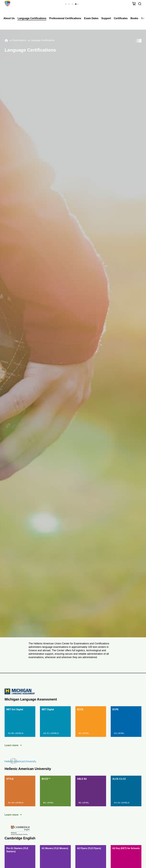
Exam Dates (91, 18)
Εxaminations (19, 40)
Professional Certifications (65, 18)
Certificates (121, 18)
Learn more (11, 745)
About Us (9, 18)
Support (106, 18)
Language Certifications (32, 18)
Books (134, 18)
